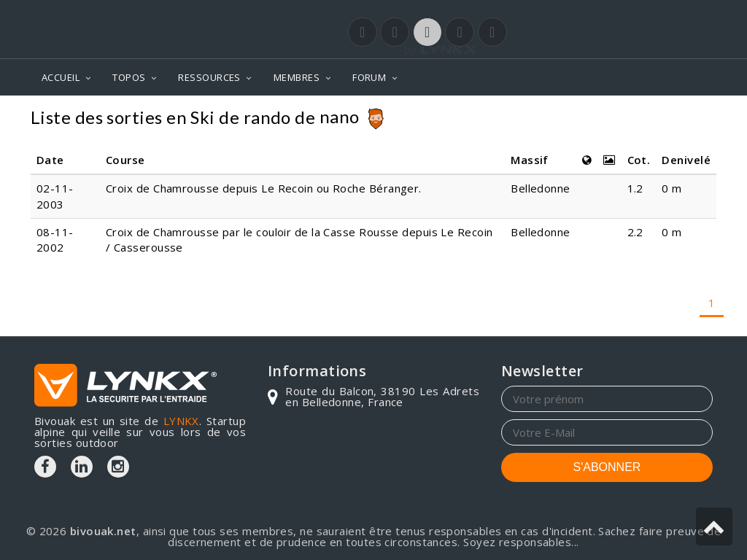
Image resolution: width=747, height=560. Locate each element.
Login (640, 14)
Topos (690, 117)
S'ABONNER (607, 467)
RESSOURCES (209, 77)
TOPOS (129, 77)
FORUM (369, 77)
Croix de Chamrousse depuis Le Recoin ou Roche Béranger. (264, 188)
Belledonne (541, 188)
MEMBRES (297, 77)
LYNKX (181, 421)
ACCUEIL (61, 77)
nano (340, 116)
